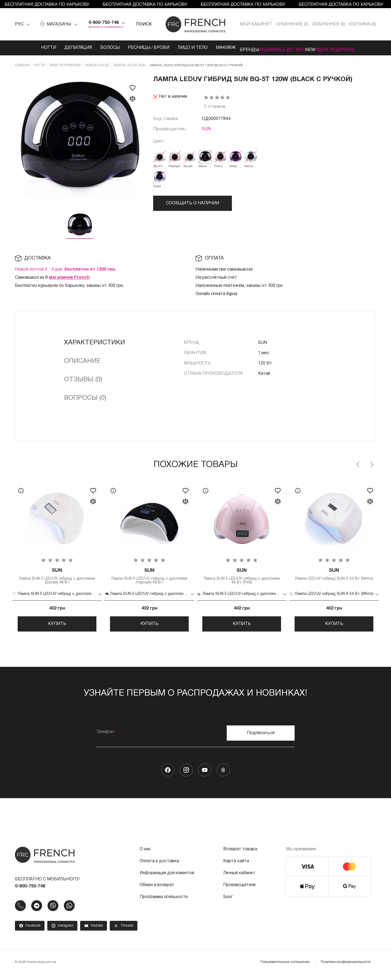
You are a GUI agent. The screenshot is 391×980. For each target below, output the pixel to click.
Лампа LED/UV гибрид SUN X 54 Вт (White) (334, 576)
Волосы (90, 48)
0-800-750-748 (104, 23)
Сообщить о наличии (193, 202)
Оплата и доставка (159, 867)
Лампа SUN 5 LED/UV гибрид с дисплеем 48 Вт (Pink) (242, 576)
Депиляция (58, 48)
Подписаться (261, 739)
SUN (206, 128)
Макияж (205, 48)
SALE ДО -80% (290, 48)
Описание (82, 360)
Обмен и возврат (157, 891)
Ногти (28, 48)
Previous (358, 464)
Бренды (233, 48)
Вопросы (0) (85, 397)
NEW (319, 48)
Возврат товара (240, 855)
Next (371, 464)
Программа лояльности (164, 903)
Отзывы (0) (83, 379)
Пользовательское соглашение (285, 968)
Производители (239, 891)
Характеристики (94, 342)
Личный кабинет (239, 879)
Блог (228, 903)
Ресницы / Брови (128, 48)
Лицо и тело (172, 48)
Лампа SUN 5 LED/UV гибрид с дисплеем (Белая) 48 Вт (57, 576)
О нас (145, 855)
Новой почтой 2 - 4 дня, (65, 268)
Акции (259, 48)
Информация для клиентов (167, 879)
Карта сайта (236, 867)
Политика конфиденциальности (346, 968)
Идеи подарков (351, 48)
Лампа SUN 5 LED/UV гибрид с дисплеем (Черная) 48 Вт (149, 576)
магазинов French (69, 277)
